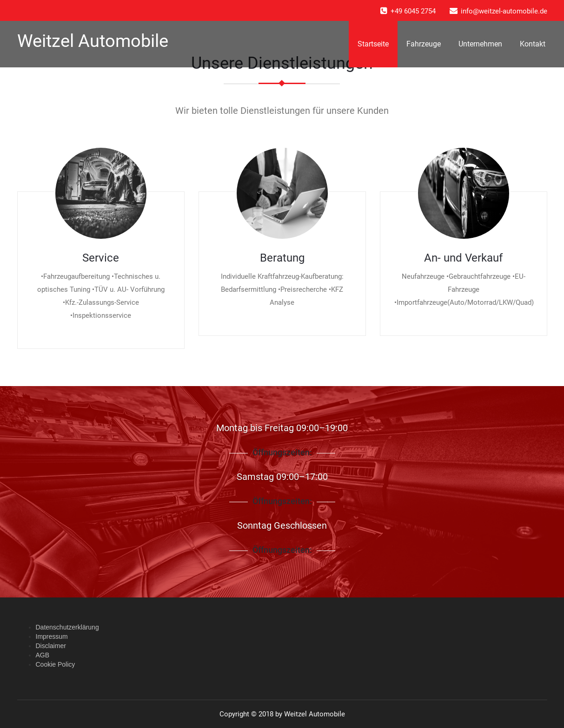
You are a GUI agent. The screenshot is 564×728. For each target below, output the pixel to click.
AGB (43, 655)
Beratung (282, 258)
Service (101, 258)
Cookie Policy (56, 664)
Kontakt (533, 44)
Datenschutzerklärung (67, 627)
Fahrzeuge (424, 44)
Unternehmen (480, 44)
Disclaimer (51, 646)
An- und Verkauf (463, 258)
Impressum (52, 636)
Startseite (373, 44)
